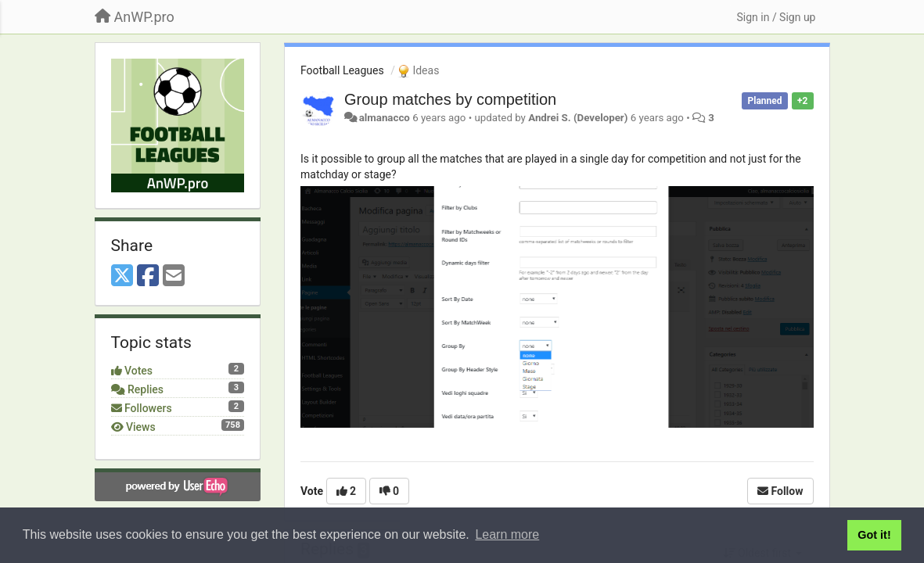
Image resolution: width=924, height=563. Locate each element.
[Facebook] (148, 276)
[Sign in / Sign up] (776, 17)
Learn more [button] (507, 534)
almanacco (385, 118)
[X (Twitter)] (122, 276)
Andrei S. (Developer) (578, 118)
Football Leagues (342, 70)
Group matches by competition (450, 99)
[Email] (174, 276)
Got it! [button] (874, 535)
